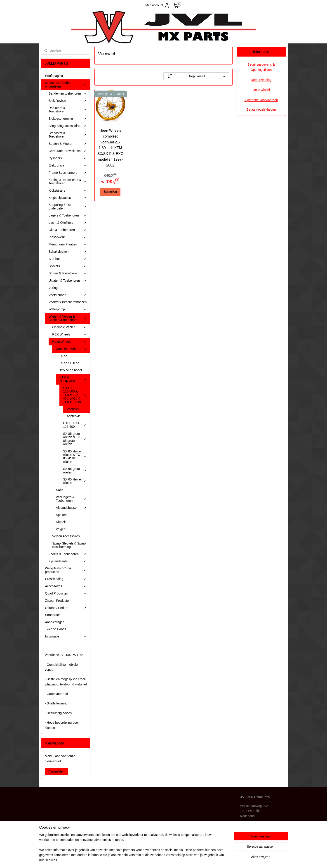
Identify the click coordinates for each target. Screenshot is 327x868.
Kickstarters (68, 191)
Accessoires (66, 586)
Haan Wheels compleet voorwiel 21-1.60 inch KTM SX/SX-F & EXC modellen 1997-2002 (110, 148)
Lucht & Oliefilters (68, 223)
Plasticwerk (68, 237)
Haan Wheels (69, 342)
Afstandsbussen (71, 508)
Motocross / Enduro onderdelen (66, 84)
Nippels (61, 522)
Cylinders (68, 158)
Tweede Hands (55, 629)
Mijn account (157, 5)
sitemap (150, 860)
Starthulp (68, 259)
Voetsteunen (68, 295)
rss (158, 860)
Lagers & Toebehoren (68, 215)
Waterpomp (68, 309)
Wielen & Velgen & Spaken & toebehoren (68, 318)
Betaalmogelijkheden (261, 109)
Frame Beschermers (68, 173)
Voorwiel (73, 409)
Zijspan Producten (58, 601)
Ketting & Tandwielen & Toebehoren (68, 182)
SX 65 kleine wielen (75, 481)
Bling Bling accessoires (68, 126)
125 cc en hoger (71, 370)
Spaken (61, 515)
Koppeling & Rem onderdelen (68, 206)
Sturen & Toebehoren (68, 273)
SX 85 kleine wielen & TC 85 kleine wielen (75, 457)
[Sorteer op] (196, 76)
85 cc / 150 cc (69, 363)
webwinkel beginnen (173, 860)
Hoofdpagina (54, 76)
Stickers (68, 266)
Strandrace (53, 615)
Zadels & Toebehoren (68, 554)
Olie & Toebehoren (68, 230)
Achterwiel (74, 416)
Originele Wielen (69, 327)
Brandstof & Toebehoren (68, 135)
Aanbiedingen (55, 622)
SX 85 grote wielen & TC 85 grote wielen (75, 439)
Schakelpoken (68, 252)
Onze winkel (261, 90)
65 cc (63, 356)
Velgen (61, 529)
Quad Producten (66, 593)
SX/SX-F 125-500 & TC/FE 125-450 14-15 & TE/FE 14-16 (75, 395)
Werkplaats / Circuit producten (66, 570)
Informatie (66, 636)
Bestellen (111, 192)
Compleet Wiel (71, 349)
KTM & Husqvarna (73, 379)
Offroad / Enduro (66, 608)
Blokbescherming (68, 119)
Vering (53, 288)
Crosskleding (66, 579)
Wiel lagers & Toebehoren (71, 499)
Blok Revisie (68, 101)
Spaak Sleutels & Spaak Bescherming (69, 545)
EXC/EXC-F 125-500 (75, 425)
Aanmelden (56, 771)
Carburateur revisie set (68, 151)
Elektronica (68, 165)
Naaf (59, 490)
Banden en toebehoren (68, 94)
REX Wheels (69, 334)
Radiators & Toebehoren (68, 110)
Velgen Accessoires (66, 536)
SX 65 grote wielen (75, 470)
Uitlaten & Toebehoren (68, 281)
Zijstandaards (68, 561)
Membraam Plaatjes (68, 244)
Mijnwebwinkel (208, 860)
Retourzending (261, 80)
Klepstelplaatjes (68, 198)
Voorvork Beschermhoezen (68, 302)
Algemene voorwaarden (261, 100)
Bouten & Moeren (68, 144)
